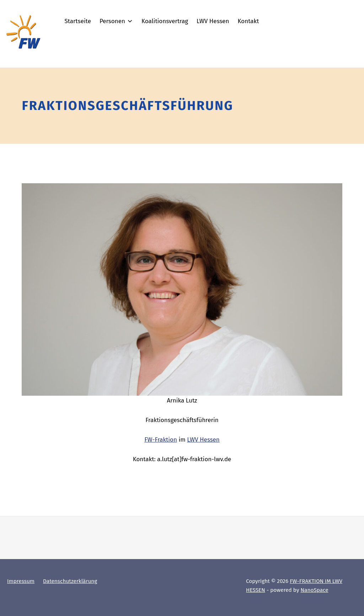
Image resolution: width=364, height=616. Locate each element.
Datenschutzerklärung (70, 581)
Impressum (21, 581)
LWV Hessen (203, 440)
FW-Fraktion (161, 440)
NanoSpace (315, 590)
